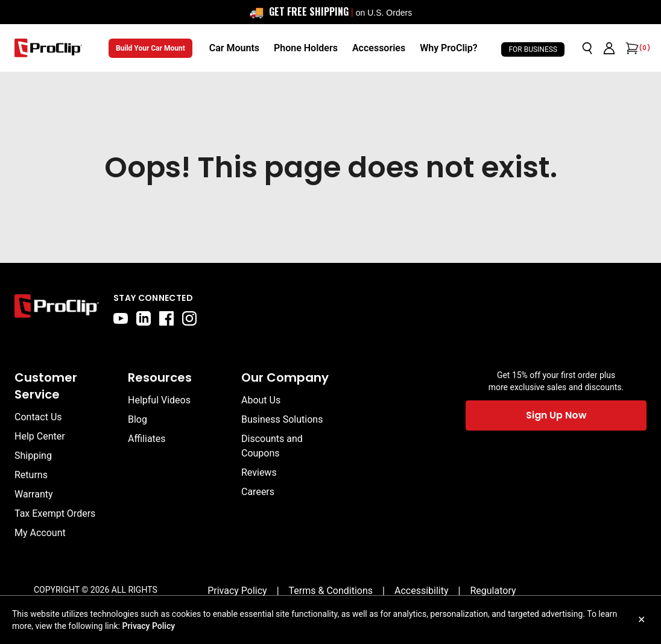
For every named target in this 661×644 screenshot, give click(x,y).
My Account (40, 533)
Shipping (33, 456)
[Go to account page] (609, 48)
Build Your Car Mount (150, 48)
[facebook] (166, 318)
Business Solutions (282, 419)
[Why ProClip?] (448, 48)
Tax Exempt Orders (55, 513)
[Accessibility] (422, 591)
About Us (261, 400)
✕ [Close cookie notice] (641, 620)
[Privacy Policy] (237, 591)
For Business (533, 49)
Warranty (34, 494)
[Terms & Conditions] (331, 591)
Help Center (40, 436)
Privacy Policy (148, 626)
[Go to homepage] (48, 48)
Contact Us (38, 417)
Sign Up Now (556, 415)
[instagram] (189, 318)
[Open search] (587, 48)
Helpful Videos (159, 400)
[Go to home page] (57, 309)
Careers (258, 492)
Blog (138, 419)
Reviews (259, 472)
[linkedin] (144, 318)
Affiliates (147, 439)
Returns (31, 475)
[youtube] (121, 318)
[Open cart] (631, 48)
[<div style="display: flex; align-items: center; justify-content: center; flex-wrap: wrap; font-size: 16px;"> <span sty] (330, 12)
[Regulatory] (493, 591)
